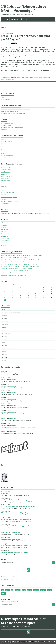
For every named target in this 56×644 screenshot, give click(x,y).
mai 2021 (3, 227)
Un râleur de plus (6, 167)
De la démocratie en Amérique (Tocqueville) (13, 113)
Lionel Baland (34, 273)
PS (12, 590)
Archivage (13, 373)
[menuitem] (5, 19)
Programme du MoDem (9, 348)
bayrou (48, 78)
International (6, 333)
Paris (4, 342)
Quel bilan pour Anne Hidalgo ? (12, 539)
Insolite (4, 330)
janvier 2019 (4, 236)
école (8, 590)
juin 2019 (3, 232)
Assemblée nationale (7, 158)
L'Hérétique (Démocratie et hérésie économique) (24, 9)
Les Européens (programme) (9, 197)
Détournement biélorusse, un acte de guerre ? (16, 519)
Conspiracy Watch (6, 125)
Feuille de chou (5, 181)
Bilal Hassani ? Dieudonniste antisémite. (15, 552)
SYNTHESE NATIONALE (36, 255)
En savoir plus (22, 643)
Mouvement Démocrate (7, 123)
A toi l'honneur (5, 172)
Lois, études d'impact (7, 156)
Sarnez (3, 593)
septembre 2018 (5, 243)
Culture (4, 315)
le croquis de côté (22, 258)
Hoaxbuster (4, 130)
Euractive (3, 195)
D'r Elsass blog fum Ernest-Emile (29, 266)
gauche (44, 78)
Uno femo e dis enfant (7, 264)
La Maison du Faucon (7, 176)
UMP (24, 590)
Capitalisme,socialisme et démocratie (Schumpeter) (15, 109)
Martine (4, 373)
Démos (3, 97)
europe (35, 78)
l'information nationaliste (33, 271)
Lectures (5, 339)
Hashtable (4, 174)
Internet (5, 336)
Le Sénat (3, 153)
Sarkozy (29, 590)
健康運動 (30, 269)
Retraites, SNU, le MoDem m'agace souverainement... (19, 506)
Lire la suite (46, 213)
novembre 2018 (5, 241)
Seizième (5, 357)
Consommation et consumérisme (12, 312)
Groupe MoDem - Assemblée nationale (12, 127)
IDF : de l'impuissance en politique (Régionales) (17, 513)
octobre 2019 (4, 230)
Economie (5, 321)
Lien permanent (5, 78)
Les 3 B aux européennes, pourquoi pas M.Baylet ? (25, 38)
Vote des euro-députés (7, 193)
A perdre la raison (6, 170)
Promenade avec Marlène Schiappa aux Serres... (17, 526)
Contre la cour (5, 204)
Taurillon (4, 199)
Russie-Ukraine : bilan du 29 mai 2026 (12, 271)
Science (4, 354)
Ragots (4, 351)
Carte (3, 465)
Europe (4, 327)
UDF (3, 590)
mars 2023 (4, 225)
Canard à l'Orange (6, 99)
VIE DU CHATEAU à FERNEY (39, 262)
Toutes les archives (6, 245)
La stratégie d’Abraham (7, 275)
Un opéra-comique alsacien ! (9, 266)
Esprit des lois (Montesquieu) (9, 111)
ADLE (2, 190)
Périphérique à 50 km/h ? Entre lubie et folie (16, 546)
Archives (14, 19)
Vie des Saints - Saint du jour (37, 260)
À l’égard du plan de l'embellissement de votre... (15, 262)
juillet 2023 (4, 223)
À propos (24, 19)
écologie (5, 318)
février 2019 (4, 234)
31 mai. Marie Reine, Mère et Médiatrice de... (13, 260)
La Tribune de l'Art (6, 142)
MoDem (17, 590)
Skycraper (4, 144)
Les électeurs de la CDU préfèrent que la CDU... (14, 273)
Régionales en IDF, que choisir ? (11, 533)
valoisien (40, 78)
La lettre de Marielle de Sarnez (10, 201)
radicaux (27, 78)
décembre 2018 (5, 238)
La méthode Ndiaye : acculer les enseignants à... (17, 500)
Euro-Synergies (21, 275)
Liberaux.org (4, 139)
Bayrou (43, 590)
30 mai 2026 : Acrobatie (7, 258)
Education (5, 324)
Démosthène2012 (6, 178)
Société (4, 360)
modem (32, 78)
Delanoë (36, 590)
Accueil (5, 19)
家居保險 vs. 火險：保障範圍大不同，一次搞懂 (13, 269)
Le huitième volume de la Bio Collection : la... (14, 255)
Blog (3, 309)
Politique (5, 345)
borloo (3, 79)
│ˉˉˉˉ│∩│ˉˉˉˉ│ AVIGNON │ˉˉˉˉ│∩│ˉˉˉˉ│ (27, 264)
